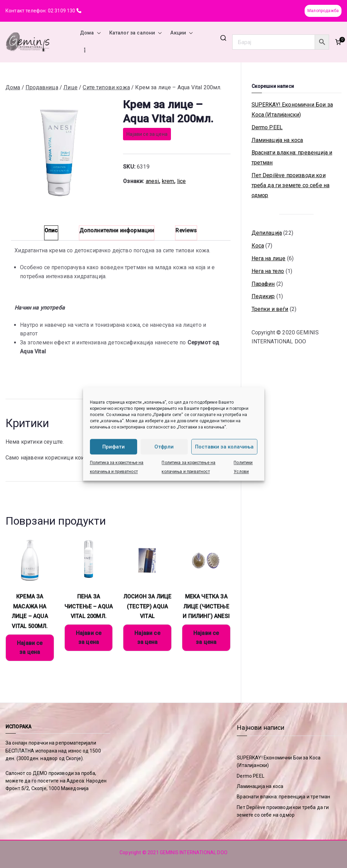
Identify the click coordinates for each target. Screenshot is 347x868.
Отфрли (164, 447)
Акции (182, 33)
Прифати (114, 447)
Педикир (263, 296)
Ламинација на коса (277, 140)
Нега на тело (268, 271)
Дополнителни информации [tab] (117, 230)
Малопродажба (323, 11)
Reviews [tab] (186, 230)
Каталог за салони (136, 33)
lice (182, 181)
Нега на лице (269, 258)
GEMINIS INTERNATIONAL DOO (194, 852)
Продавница (42, 87)
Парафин (263, 284)
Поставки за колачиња (224, 447)
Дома (90, 33)
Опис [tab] (51, 230)
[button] (98, 33)
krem (168, 181)
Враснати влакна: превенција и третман (292, 158)
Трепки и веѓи (270, 309)
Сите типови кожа (106, 87)
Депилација (267, 233)
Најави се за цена (147, 134)
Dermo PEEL (267, 127)
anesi (152, 181)
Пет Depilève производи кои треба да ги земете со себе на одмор (291, 185)
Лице (70, 87)
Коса (258, 246)
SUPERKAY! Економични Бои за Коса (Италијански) (292, 110)
